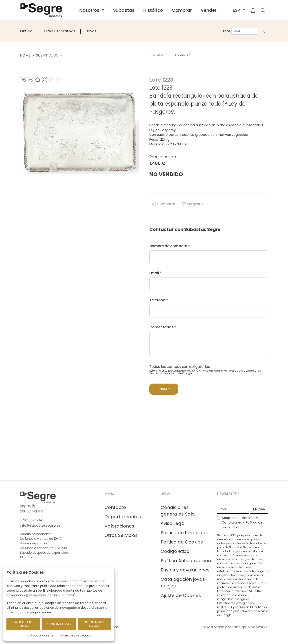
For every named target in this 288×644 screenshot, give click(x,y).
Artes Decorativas (59, 31)
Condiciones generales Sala (178, 511)
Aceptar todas (23, 624)
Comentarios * (163, 327)
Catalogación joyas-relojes (184, 583)
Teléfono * (159, 300)
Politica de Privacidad (185, 533)
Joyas (91, 31)
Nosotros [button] (90, 10)
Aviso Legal (173, 523)
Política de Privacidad (76, 636)
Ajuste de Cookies (181, 595)
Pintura (26, 31)
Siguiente (182, 55)
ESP (237, 10)
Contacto (115, 507)
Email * (155, 273)
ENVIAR (259, 509)
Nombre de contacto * (170, 246)
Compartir (164, 204)
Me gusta (192, 204)
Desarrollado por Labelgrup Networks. (235, 627)
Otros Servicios (121, 535)
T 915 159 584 (31, 520)
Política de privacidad (239, 371)
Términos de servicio (163, 373)
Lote (227, 31)
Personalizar (59, 624)
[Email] (233, 510)
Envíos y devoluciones (185, 570)
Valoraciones (119, 526)
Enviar (164, 389)
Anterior (157, 55)
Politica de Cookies (182, 542)
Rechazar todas (95, 624)
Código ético (175, 551)
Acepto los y (242, 523)
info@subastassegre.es (40, 525)
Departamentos (123, 517)
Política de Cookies (40, 636)
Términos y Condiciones (240, 520)
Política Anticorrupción (186, 561)
